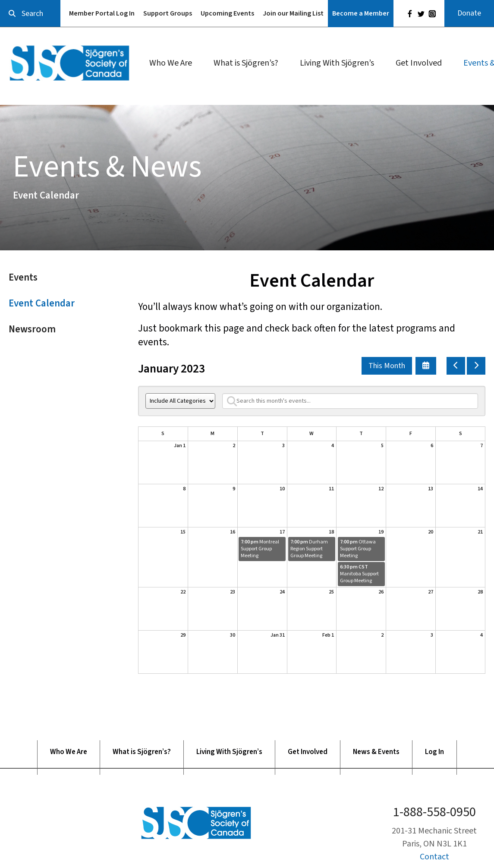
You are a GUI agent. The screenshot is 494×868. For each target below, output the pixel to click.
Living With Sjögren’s (337, 63)
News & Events (376, 752)
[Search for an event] (350, 401)
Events (23, 277)
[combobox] (30, 14)
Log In (434, 752)
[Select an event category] (180, 401)
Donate (469, 13)
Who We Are (171, 63)
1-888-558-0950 (434, 812)
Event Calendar (42, 303)
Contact (434, 857)
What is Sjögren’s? (246, 63)
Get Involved (419, 63)
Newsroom (32, 329)
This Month (387, 366)
